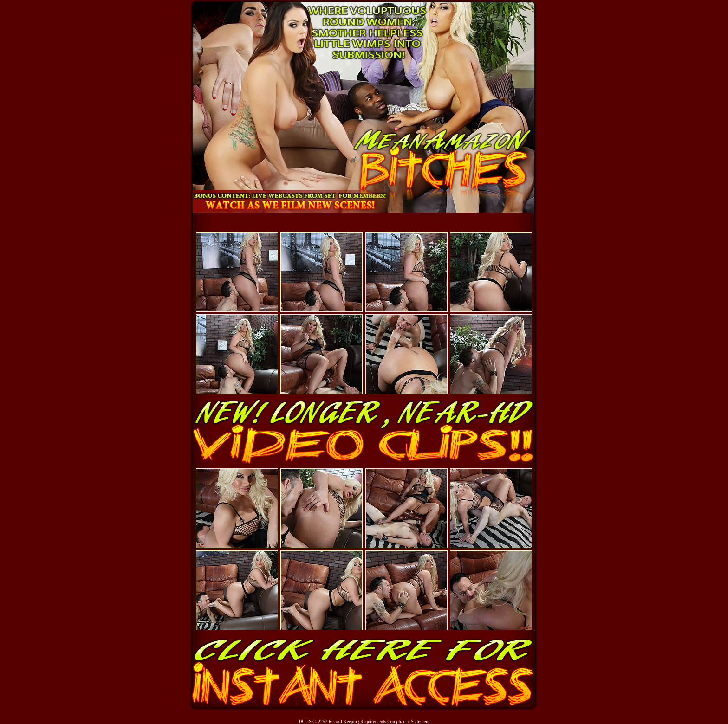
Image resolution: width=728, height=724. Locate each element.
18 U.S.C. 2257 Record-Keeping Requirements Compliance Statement (364, 721)
